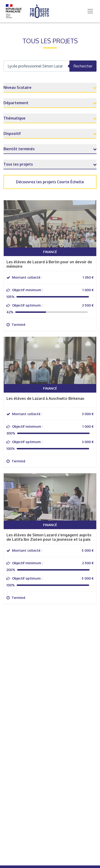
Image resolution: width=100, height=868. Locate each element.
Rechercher (83, 66)
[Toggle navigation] (90, 11)
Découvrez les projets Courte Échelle (50, 182)
